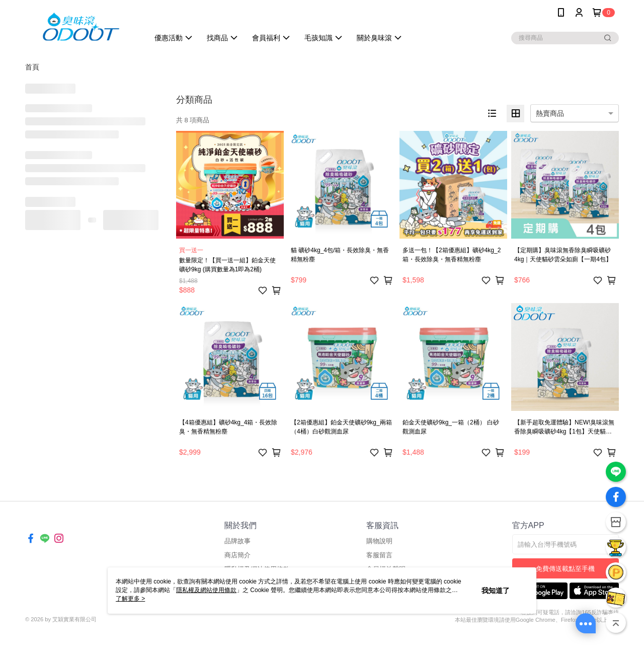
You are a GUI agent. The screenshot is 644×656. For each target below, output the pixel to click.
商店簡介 (237, 555)
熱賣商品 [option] (550, 113)
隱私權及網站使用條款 (206, 590)
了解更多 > (130, 599)
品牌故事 (237, 541)
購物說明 (379, 541)
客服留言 (379, 555)
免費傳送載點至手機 (565, 569)
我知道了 (496, 591)
